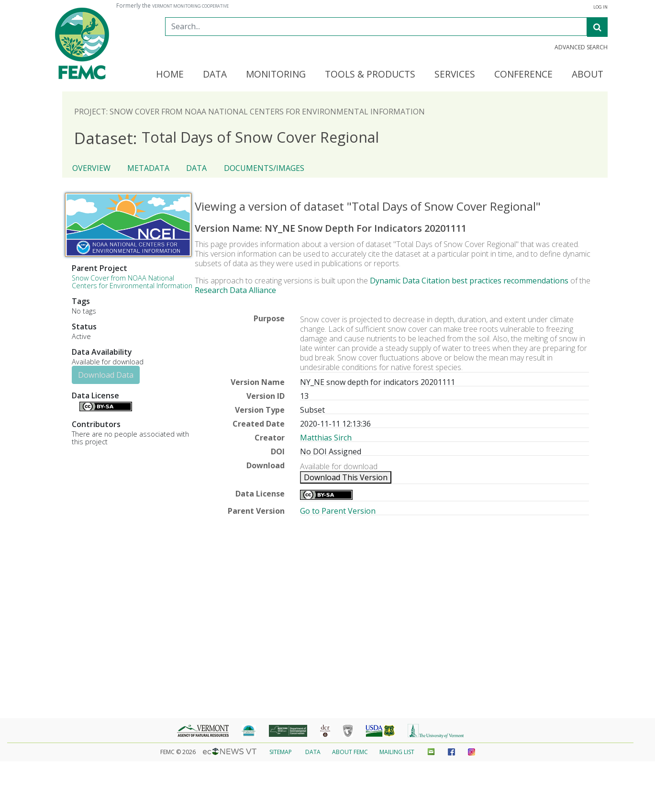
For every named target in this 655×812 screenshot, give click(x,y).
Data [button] (215, 75)
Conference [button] (523, 75)
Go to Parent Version (338, 511)
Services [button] (455, 75)
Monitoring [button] (276, 75)
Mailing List (397, 752)
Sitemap (281, 752)
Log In (600, 7)
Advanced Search (581, 47)
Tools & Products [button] (370, 75)
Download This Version (346, 477)
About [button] (588, 75)
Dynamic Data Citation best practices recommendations (469, 281)
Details (76, 406)
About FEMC (350, 752)
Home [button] (170, 75)
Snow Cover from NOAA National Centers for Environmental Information (132, 282)
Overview (91, 168)
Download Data (106, 375)
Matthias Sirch (326, 438)
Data (196, 168)
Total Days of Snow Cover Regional (227, 138)
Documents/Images (264, 168)
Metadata (148, 168)
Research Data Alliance (235, 290)
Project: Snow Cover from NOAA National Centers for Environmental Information (250, 112)
